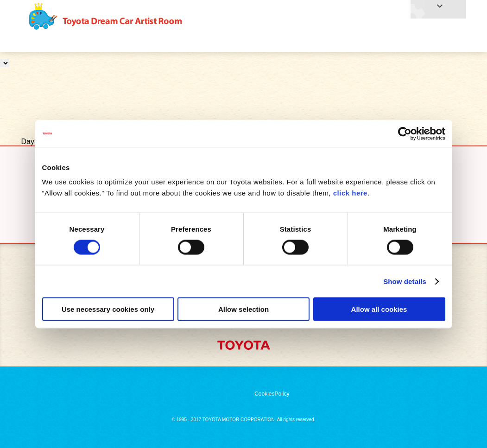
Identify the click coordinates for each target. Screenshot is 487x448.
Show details (405, 281)
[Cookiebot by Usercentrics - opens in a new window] (405, 133)
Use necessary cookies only (108, 309)
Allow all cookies (379, 309)
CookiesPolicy (272, 394)
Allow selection (243, 309)
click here (350, 193)
